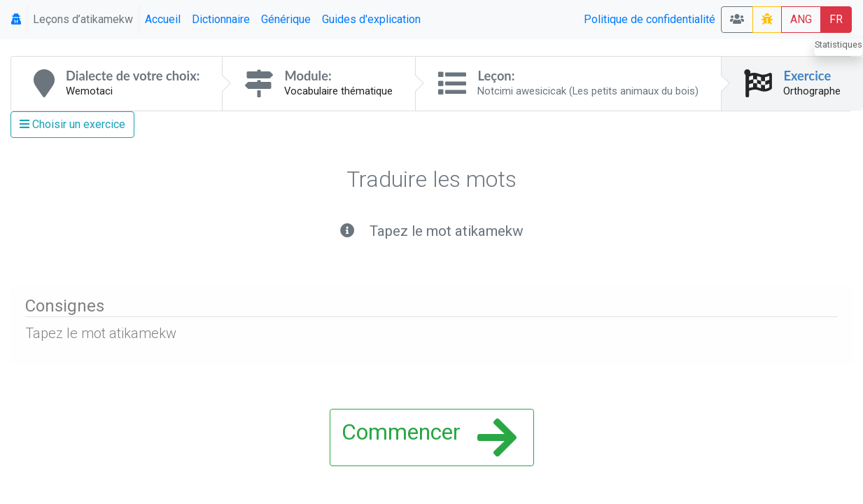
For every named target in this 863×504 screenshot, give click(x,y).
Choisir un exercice (72, 124)
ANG (801, 19)
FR (836, 19)
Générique (286, 19)
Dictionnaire (221, 19)
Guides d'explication (371, 19)
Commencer (429, 437)
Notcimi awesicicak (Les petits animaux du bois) (588, 91)
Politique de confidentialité (650, 19)
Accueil (163, 19)
